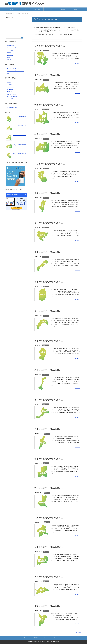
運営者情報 (27, 638)
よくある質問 (10, 50)
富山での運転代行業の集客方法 (50, 547)
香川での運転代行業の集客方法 (50, 577)
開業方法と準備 (10, 46)
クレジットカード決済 (12, 97)
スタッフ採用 (10, 99)
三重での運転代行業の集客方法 (50, 429)
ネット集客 (50, 9)
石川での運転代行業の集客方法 (50, 370)
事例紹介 (9, 53)
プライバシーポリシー (58, 638)
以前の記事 (79, 632)
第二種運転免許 (10, 89)
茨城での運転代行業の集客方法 (50, 488)
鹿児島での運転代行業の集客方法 (51, 46)
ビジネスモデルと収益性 (12, 48)
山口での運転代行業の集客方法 (50, 75)
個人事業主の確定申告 (12, 108)
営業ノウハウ (10, 55)
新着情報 (36, 638)
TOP (13, 14)
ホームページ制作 (37, 9)
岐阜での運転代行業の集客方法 (50, 459)
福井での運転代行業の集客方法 (50, 400)
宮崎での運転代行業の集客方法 (50, 193)
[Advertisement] (16, 27)
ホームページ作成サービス (13, 69)
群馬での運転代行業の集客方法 (50, 518)
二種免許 (76, 9)
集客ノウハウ (46, 50)
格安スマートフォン (11, 94)
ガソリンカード (10, 87)
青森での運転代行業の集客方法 (50, 105)
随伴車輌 (63, 9)
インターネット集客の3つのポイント (15, 71)
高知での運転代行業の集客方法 (50, 311)
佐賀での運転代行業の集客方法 (50, 223)
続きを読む (77, 64)
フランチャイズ (10, 60)
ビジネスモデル (24, 9)
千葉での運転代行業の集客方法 (50, 606)
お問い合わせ (46, 638)
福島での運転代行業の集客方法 (50, 134)
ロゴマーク (9, 92)
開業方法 (11, 9)
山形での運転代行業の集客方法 (50, 341)
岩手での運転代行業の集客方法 (50, 282)
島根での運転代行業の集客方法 (50, 252)
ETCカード (9, 85)
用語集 (8, 57)
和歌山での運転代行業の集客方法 (51, 164)
